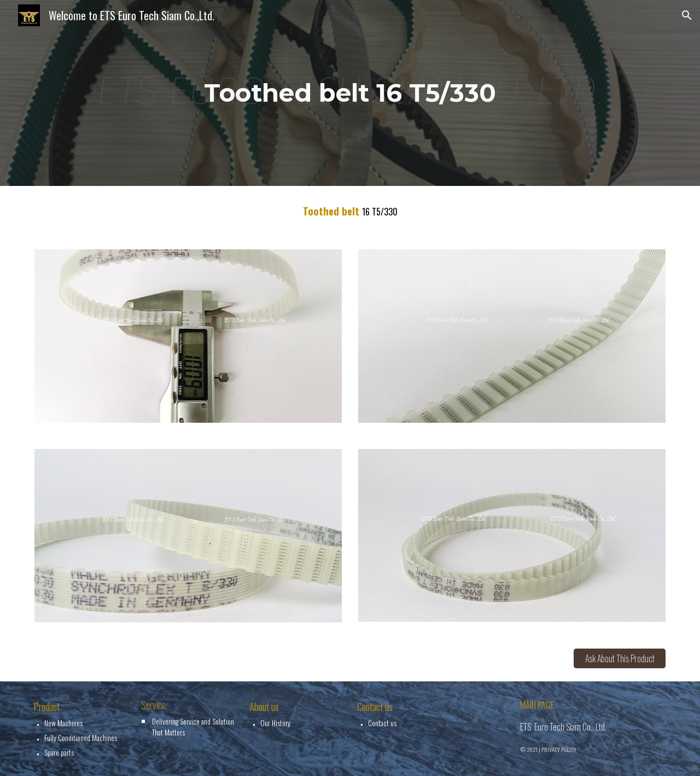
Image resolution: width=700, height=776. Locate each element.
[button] (687, 15)
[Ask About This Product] (620, 658)
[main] (350, 93)
